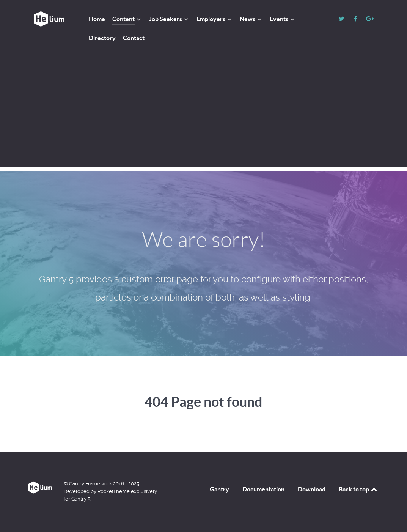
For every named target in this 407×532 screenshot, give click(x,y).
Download (312, 489)
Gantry (219, 489)
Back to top (358, 489)
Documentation (263, 489)
